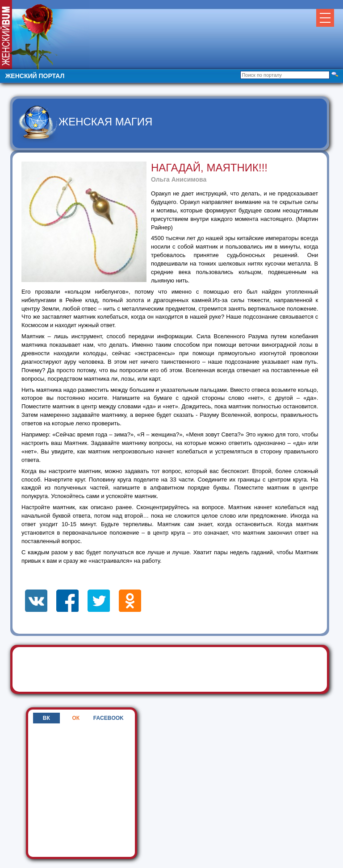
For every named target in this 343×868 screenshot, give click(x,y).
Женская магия (105, 122)
